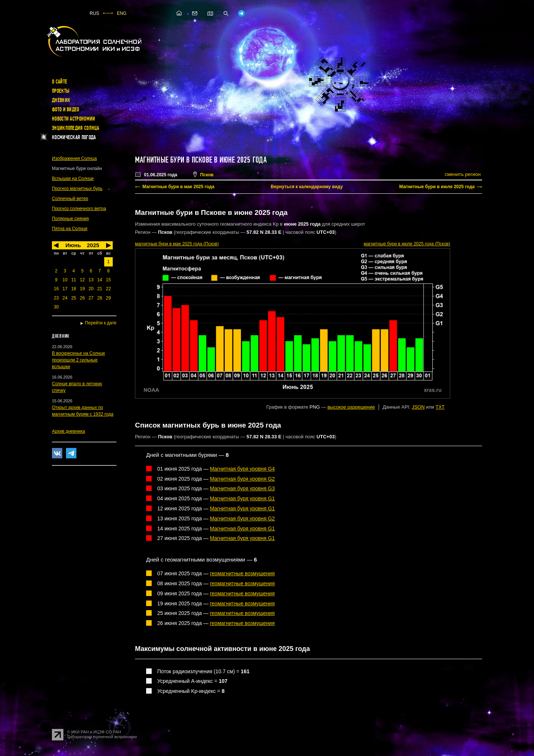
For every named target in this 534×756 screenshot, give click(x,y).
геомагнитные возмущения (242, 573)
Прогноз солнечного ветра (79, 209)
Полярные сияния (70, 219)
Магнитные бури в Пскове (174, 160)
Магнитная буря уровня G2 (242, 479)
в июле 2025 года (407, 244)
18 (74, 289)
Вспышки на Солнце (73, 179)
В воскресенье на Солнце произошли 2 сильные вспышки (78, 360)
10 (65, 280)
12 (82, 280)
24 (65, 298)
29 (108, 298)
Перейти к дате (101, 323)
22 (108, 289)
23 (56, 298)
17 (65, 289)
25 (74, 298)
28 (100, 298)
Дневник (61, 100)
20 (91, 289)
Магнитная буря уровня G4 (242, 469)
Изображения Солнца (74, 158)
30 (56, 307)
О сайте (60, 82)
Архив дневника (68, 431)
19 (82, 289)
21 (100, 289)
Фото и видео (66, 109)
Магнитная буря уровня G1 (242, 498)
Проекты (61, 91)
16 (56, 289)
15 (108, 280)
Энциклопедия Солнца (76, 128)
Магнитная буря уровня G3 (242, 488)
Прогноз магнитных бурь (77, 189)
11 (74, 280)
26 (82, 298)
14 (100, 280)
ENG (122, 13)
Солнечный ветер (70, 199)
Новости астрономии (73, 119)
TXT (440, 407)
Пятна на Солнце (70, 229)
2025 (93, 245)
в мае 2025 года (177, 244)
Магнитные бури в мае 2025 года (178, 187)
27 (91, 298)
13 (91, 280)
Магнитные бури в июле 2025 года (437, 187)
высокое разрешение (351, 407)
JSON (418, 407)
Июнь (73, 245)
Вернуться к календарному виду (307, 187)
